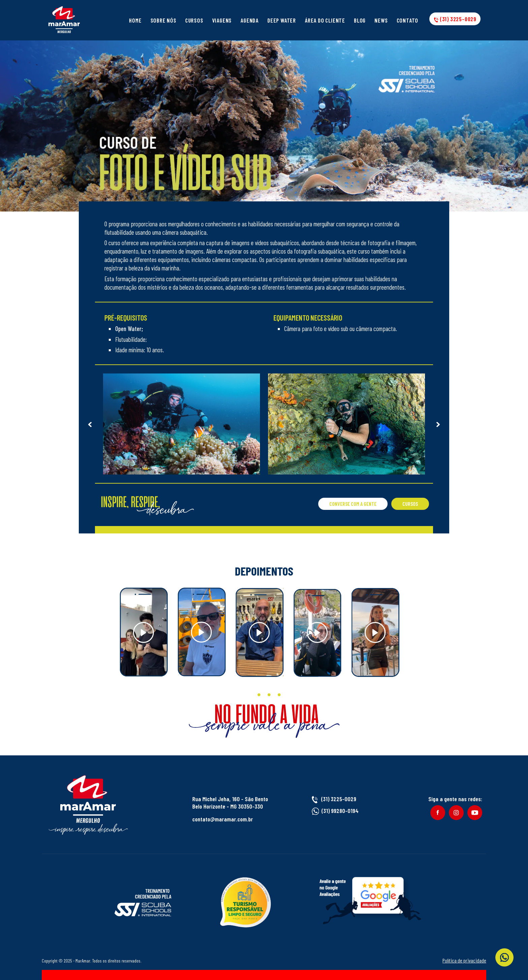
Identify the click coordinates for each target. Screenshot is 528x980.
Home (135, 20)
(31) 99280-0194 (340, 811)
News (381, 20)
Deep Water (282, 20)
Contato (408, 20)
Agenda (250, 20)
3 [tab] (269, 695)
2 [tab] (259, 695)
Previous (90, 424)
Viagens (222, 20)
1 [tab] (249, 695)
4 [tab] (279, 695)
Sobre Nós (163, 20)
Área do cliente (325, 20)
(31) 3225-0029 (455, 19)
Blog (360, 20)
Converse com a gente (353, 504)
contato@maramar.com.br (223, 819)
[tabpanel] (144, 632)
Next (438, 424)
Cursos (194, 20)
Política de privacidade (464, 960)
